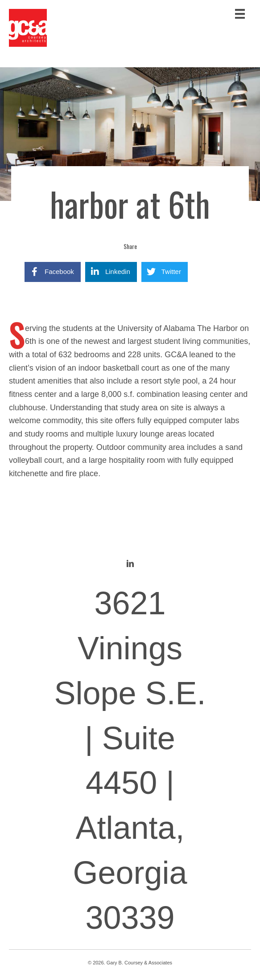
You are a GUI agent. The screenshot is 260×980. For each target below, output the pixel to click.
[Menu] (240, 14)
